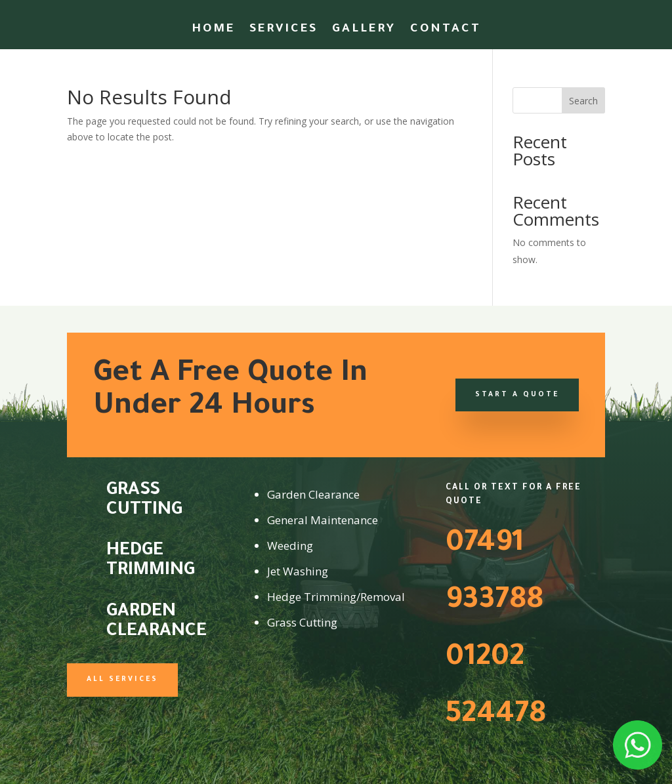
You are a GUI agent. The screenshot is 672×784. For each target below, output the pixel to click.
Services (283, 31)
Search (583, 101)
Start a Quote (517, 395)
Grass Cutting (144, 501)
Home (213, 31)
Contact (446, 31)
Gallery (364, 31)
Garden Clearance (157, 623)
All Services (122, 680)
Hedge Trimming (151, 562)
